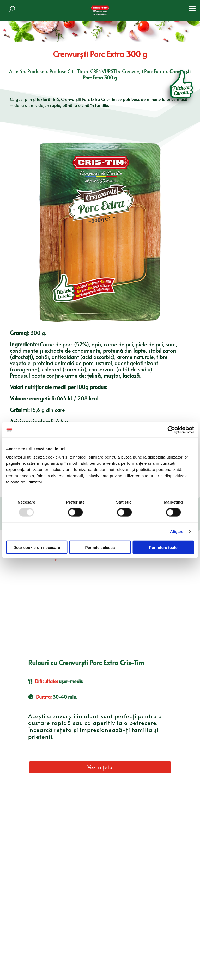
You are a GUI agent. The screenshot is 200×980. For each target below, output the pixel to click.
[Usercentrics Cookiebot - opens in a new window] (171, 430)
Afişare (177, 532)
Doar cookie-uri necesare (37, 547)
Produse (36, 71)
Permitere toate (163, 547)
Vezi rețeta (100, 767)
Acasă (16, 71)
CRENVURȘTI (104, 71)
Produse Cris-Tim (67, 71)
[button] (192, 8)
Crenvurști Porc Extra (143, 71)
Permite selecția (100, 547)
